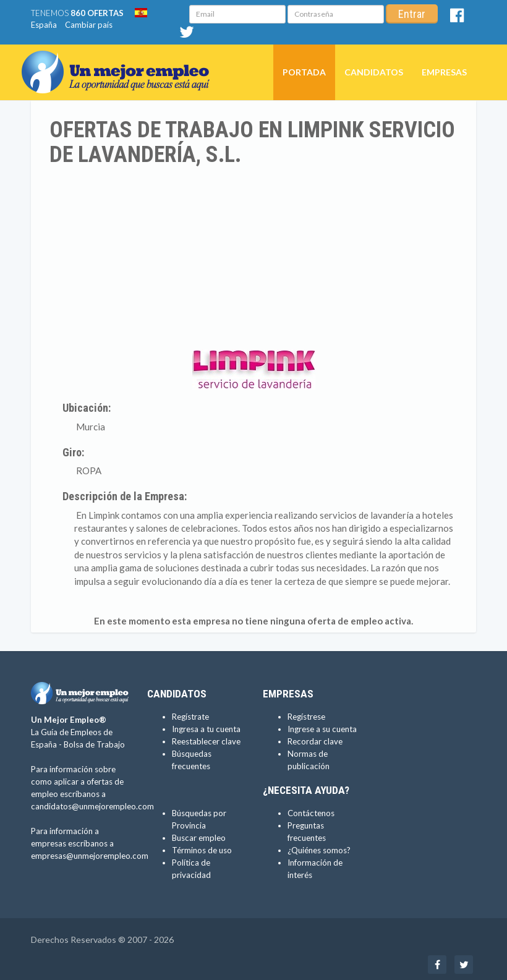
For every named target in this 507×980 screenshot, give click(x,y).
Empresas (444, 72)
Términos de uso (202, 850)
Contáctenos (311, 813)
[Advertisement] (253, 260)
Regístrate (190, 717)
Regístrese (306, 717)
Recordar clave (315, 741)
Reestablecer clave (206, 741)
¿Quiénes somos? (319, 850)
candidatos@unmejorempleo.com (92, 806)
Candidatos (374, 72)
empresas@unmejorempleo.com (90, 856)
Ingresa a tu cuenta (206, 729)
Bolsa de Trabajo (94, 744)
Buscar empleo (199, 838)
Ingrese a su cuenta (322, 729)
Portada (304, 72)
